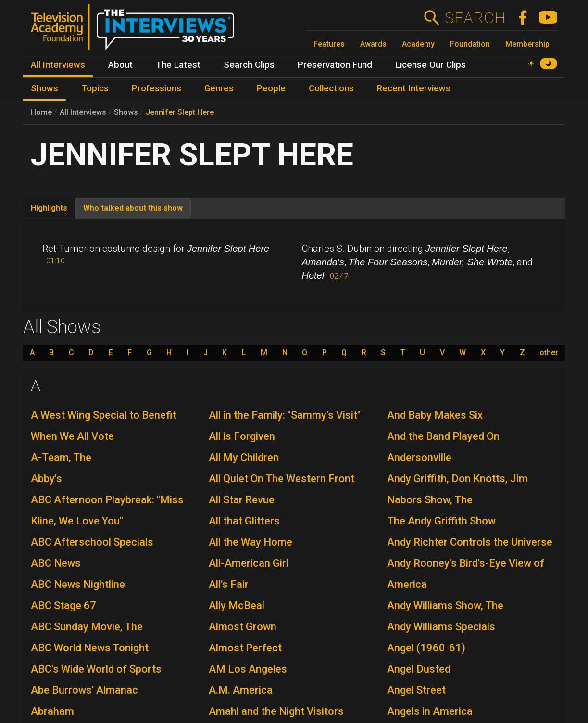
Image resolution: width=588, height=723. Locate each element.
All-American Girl (249, 563)
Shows (126, 112)
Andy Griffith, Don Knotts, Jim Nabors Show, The (457, 489)
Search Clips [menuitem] (249, 65)
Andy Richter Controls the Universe (470, 542)
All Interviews (83, 112)
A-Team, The (61, 457)
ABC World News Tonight (90, 648)
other (549, 353)
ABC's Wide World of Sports (96, 669)
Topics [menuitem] (95, 88)
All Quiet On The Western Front (281, 479)
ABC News (56, 563)
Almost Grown (243, 627)
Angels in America (430, 711)
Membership (527, 44)
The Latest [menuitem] (178, 65)
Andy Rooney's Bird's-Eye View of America (466, 574)
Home (41, 112)
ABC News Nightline (78, 584)
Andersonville (419, 457)
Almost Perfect (245, 648)
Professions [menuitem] (156, 88)
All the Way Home (250, 542)
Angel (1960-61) (426, 648)
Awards (373, 44)
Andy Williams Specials (441, 627)
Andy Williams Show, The (445, 605)
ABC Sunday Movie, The (87, 627)
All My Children (244, 457)
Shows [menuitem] (44, 88)
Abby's (46, 479)
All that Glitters (244, 521)
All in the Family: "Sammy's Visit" (285, 415)
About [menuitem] (120, 65)
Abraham (52, 711)
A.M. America (241, 690)
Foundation (470, 44)
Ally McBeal (237, 605)
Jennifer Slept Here (180, 112)
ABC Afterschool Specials (92, 542)
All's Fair (229, 584)
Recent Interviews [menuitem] (414, 88)
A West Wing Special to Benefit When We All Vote (104, 426)
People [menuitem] (271, 88)
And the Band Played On (443, 436)
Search (475, 18)
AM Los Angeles (248, 669)
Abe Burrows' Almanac (84, 690)
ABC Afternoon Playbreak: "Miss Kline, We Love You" (107, 510)
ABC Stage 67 (63, 605)
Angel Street (416, 690)
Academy (418, 44)
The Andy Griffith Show (441, 521)
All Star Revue (242, 500)
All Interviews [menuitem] (58, 65)
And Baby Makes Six (435, 415)
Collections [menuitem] (331, 88)
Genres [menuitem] (219, 88)
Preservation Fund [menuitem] (335, 65)
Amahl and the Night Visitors (276, 711)
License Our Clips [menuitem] (431, 65)
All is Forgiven (242, 436)
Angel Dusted (419, 669)
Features (329, 44)
